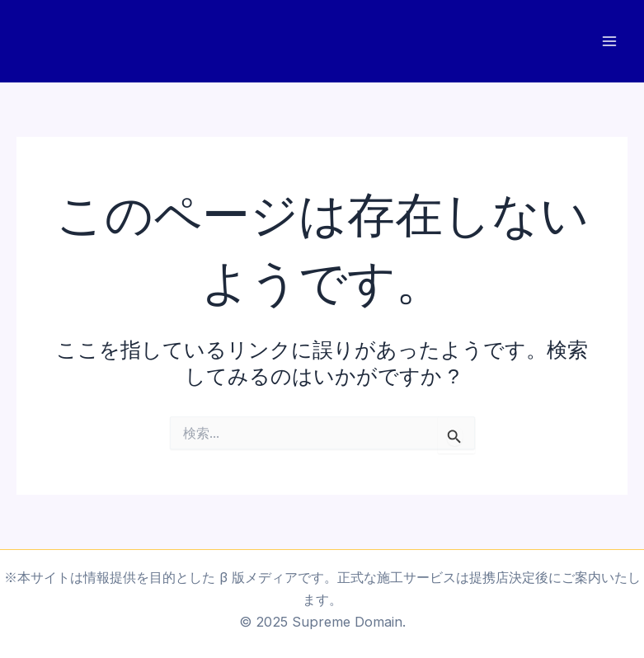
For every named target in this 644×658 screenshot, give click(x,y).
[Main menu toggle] (609, 42)
